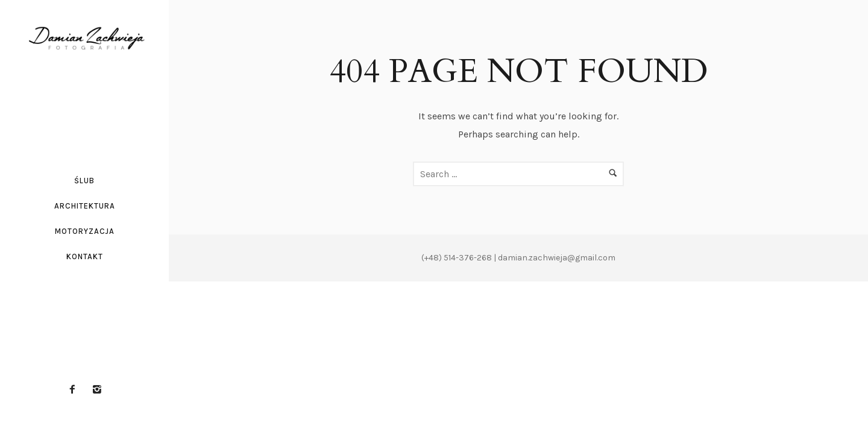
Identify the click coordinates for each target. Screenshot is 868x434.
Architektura (85, 206)
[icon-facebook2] (75, 390)
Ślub (84, 181)
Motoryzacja (85, 231)
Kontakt (85, 256)
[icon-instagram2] (97, 390)
